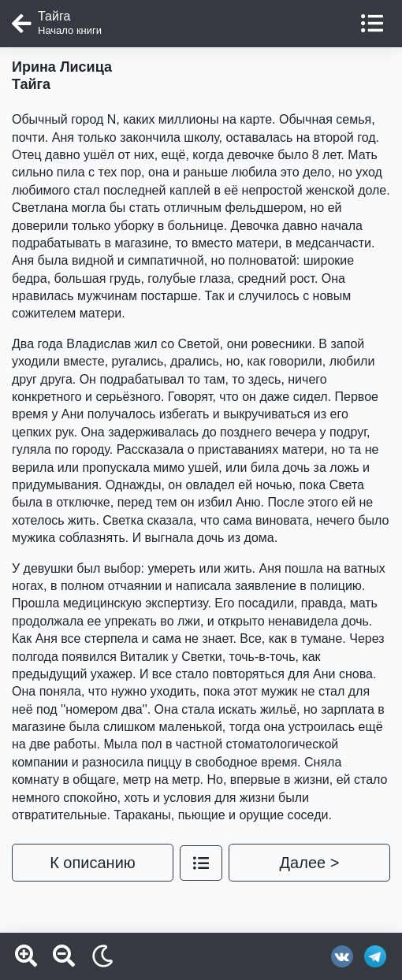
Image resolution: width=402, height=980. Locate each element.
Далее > (310, 863)
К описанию (93, 863)
